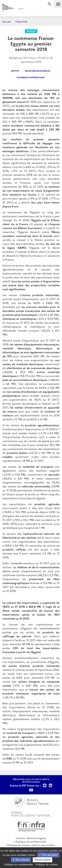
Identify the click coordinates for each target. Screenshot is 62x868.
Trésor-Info (21, 22)
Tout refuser (21, 860)
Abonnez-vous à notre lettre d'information (31, 780)
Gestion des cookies (43, 845)
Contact (20, 838)
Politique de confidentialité (31, 842)
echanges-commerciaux (31, 77)
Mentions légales (37, 838)
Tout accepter (48, 855)
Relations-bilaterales (38, 71)
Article (31, 31)
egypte (15, 71)
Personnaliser (42, 860)
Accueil (7, 22)
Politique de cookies (19, 845)
